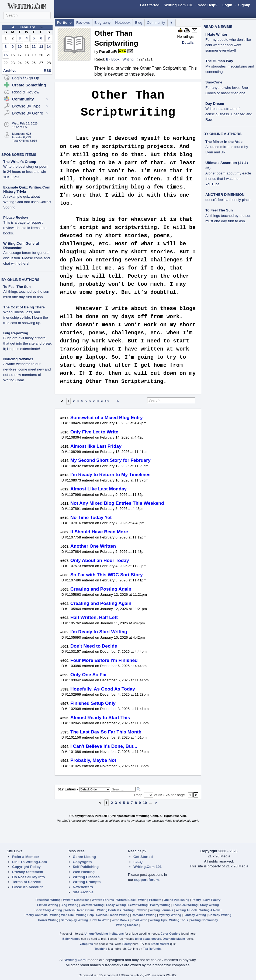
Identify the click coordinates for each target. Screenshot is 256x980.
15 (6, 55)
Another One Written (93, 546)
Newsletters (83, 887)
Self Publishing (86, 867)
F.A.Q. (139, 862)
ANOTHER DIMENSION (225, 195)
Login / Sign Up (26, 78)
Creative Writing (92, 905)
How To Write (100, 920)
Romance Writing (144, 915)
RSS (48, 71)
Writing (128, 59)
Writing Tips (158, 920)
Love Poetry (212, 900)
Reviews (83, 23)
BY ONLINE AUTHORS (20, 280)
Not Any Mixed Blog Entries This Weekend (117, 503)
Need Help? (207, 5)
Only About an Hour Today (100, 560)
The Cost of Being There (24, 307)
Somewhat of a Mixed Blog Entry (107, 417)
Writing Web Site (62, 915)
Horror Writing (48, 920)
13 (41, 47)
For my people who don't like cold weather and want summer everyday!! (228, 45)
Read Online (86, 910)
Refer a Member (26, 857)
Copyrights (82, 862)
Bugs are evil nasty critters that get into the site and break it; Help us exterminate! (27, 343)
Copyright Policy (26, 867)
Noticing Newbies (18, 359)
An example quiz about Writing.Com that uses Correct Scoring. (27, 202)
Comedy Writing (220, 915)
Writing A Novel (210, 910)
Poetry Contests (36, 915)
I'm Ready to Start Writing (99, 632)
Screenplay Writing (74, 920)
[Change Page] (148, 795)
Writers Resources (76, 900)
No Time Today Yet (91, 517)
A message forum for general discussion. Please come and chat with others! (27, 258)
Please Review (16, 218)
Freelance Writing (48, 900)
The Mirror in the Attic (224, 142)
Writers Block (126, 900)
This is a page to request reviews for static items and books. (25, 228)
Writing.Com (75, 960)
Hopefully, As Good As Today (103, 689)
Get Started (150, 5)
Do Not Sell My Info (28, 877)
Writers (70, 910)
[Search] (123, 789)
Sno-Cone (214, 82)
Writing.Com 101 (179, 5)
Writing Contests (109, 910)
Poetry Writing (160, 905)
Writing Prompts (87, 882)
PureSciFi (108, 52)
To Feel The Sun (17, 287)
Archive (10, 71)
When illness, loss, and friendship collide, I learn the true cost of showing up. (26, 317)
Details (188, 43)
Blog (139, 23)
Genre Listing (84, 857)
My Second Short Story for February (110, 460)
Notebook (123, 23)
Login (227, 5)
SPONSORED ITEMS (19, 155)
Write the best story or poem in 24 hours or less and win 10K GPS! (26, 172)
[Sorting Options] (95, 789)
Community (156, 23)
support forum (146, 880)
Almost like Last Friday (96, 446)
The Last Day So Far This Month (106, 732)
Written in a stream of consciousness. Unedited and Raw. (229, 114)
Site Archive (83, 892)
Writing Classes (86, 877)
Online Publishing (177, 900)
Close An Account (27, 887)
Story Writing (209, 905)
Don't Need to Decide (94, 646)
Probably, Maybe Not (93, 760)
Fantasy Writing (195, 915)
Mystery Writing (170, 915)
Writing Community (204, 920)
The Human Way (219, 61)
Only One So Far (89, 675)
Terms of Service (26, 882)
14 (49, 47)
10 (20, 47)
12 (34, 47)
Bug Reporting (16, 333)
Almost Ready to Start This (100, 718)
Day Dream (215, 104)
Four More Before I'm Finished (104, 660)
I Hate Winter (216, 34)
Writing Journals (161, 910)
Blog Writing (70, 905)
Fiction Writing (48, 905)
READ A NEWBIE (218, 27)
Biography (102, 23)
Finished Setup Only (93, 703)
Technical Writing (185, 905)
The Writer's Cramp (20, 162)
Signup (244, 5)
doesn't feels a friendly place (228, 200)
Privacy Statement (28, 872)
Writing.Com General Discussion (21, 246)
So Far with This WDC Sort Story (107, 575)
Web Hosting (84, 872)
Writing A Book (186, 910)
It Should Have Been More (99, 532)
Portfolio (64, 23)
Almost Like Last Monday (98, 489)
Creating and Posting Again (101, 589)
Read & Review (26, 92)
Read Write (139, 920)
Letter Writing (138, 905)
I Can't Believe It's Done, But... (104, 746)
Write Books (120, 920)
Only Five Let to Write (94, 432)
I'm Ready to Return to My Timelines (110, 474)
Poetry (196, 900)
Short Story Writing (48, 910)
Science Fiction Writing (113, 915)
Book (115, 59)
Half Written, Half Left (94, 617)
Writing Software (135, 910)
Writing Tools (179, 920)
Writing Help (85, 915)
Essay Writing (116, 905)
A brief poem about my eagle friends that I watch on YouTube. (228, 179)
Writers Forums (103, 900)
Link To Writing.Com (30, 862)
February (27, 27)
